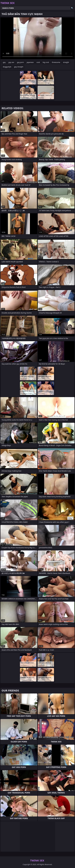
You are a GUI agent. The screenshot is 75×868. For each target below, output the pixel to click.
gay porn (20, 62)
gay (4, 62)
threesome (56, 62)
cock (38, 62)
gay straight (19, 67)
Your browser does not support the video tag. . (37, 38)
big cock (46, 62)
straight (66, 62)
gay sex (11, 62)
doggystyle (7, 67)
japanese (30, 62)
